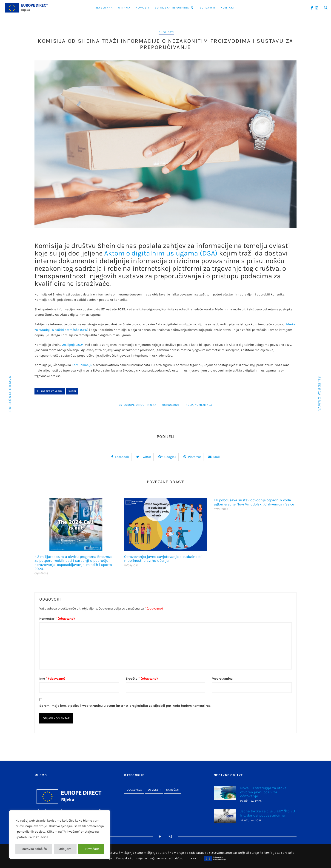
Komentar (57, 619)
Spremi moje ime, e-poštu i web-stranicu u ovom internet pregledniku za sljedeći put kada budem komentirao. (125, 706)
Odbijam (65, 849)
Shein (72, 391)
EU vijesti (166, 32)
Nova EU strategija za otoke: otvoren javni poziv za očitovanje (264, 792)
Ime (52, 679)
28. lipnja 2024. (73, 345)
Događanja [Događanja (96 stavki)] (134, 790)
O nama (124, 8)
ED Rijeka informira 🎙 (174, 8)
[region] (60, 835)
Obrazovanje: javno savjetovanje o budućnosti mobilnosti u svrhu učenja (163, 559)
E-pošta (142, 679)
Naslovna (104, 8)
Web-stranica (222, 679)
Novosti (143, 8)
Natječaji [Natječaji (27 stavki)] (172, 790)
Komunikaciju (82, 365)
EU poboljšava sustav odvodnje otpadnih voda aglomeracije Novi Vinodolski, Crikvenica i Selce (254, 502)
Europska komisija (50, 391)
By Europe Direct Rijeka (138, 405)
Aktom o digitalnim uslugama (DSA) (161, 253)
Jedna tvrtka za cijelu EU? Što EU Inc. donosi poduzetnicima (268, 813)
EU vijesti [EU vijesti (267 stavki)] (154, 790)
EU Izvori (207, 8)
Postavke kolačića (34, 849)
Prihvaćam (91, 849)
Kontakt (228, 8)
